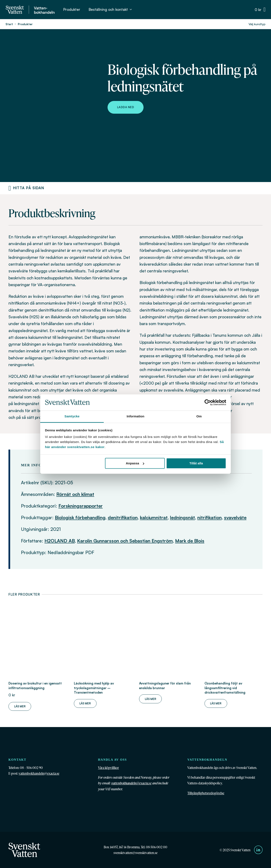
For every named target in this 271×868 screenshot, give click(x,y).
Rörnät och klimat (75, 494)
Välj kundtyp (257, 24)
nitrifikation (209, 517)
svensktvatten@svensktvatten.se (135, 853)
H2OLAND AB (60, 541)
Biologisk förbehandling (80, 517)
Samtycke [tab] (72, 416)
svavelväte (235, 517)
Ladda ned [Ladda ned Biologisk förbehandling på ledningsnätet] (126, 107)
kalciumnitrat (154, 517)
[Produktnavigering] (10, 188)
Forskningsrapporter (81, 506)
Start (9, 24)
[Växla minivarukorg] (260, 10)
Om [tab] (199, 416)
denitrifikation (123, 517)
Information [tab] (135, 416)
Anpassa (135, 463)
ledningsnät (183, 517)
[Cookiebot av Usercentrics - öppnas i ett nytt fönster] (208, 402)
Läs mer (20, 706)
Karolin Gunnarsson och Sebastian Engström (125, 541)
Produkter (72, 9)
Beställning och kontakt (108, 9)
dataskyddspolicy (210, 783)
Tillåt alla (196, 463)
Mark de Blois (190, 541)
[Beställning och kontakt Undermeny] (131, 9)
